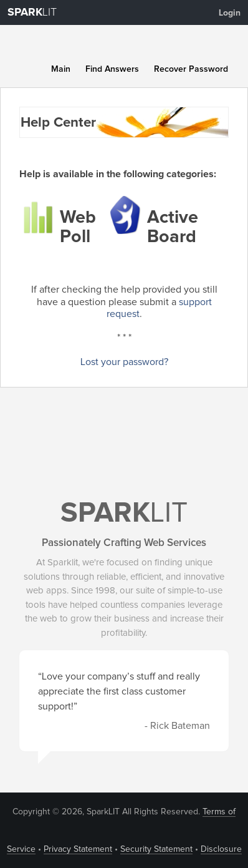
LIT (32, 12)
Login (230, 13)
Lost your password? (124, 362)
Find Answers (112, 69)
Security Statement (156, 849)
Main (61, 69)
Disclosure (221, 849)
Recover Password (191, 69)
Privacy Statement (78, 849)
